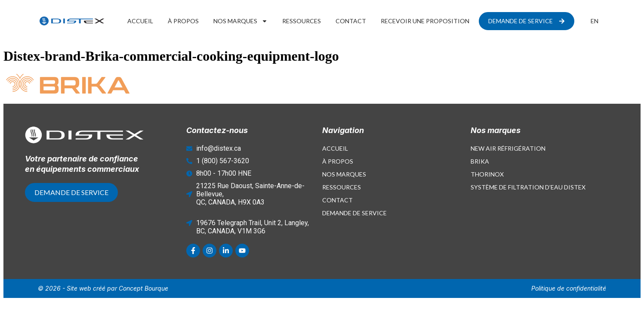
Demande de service (354, 213)
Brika (480, 161)
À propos (183, 21)
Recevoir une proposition (425, 21)
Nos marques (240, 21)
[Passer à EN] (595, 21)
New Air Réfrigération (508, 148)
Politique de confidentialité (569, 288)
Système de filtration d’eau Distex (528, 187)
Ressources (302, 21)
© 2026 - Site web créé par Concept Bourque (103, 288)
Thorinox (487, 174)
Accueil (140, 21)
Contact (351, 21)
